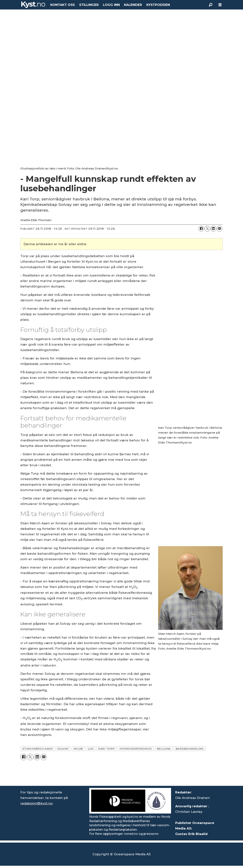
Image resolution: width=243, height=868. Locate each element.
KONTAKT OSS (63, 5)
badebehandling (190, 749)
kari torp (107, 749)
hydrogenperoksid (136, 749)
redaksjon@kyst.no (36, 803)
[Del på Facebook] (201, 229)
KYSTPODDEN (158, 5)
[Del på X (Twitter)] (207, 229)
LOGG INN (111, 5)
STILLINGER (89, 5)
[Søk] (211, 5)
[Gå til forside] (33, 5)
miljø (78, 749)
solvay (63, 749)
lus (91, 749)
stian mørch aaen (37, 749)
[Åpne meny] (220, 5)
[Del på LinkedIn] (213, 229)
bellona (164, 749)
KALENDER (133, 5)
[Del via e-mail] (219, 229)
